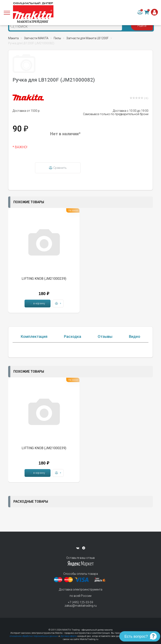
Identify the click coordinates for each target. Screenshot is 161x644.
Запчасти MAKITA (36, 38)
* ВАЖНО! (20, 147)
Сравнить (58, 168)
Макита (13, 38)
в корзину (38, 303)
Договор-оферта (69, 636)
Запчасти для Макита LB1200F (87, 38)
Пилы (57, 38)
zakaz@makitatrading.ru (81, 606)
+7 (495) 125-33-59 (80, 602)
